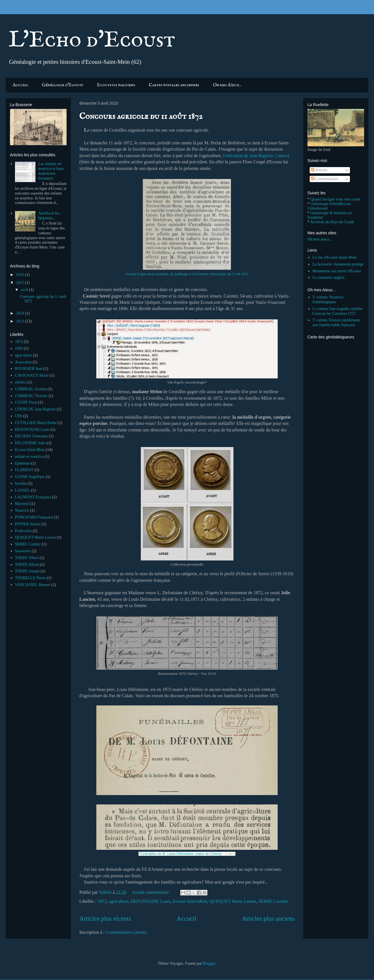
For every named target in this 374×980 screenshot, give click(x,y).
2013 (21, 321)
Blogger (209, 963)
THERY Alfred (27, 565)
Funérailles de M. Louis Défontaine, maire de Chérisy (180, 854)
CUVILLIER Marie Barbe (36, 423)
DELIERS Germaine (31, 436)
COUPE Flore (26, 402)
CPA (19, 416)
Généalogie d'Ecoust (63, 85)
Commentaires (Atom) (126, 932)
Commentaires (325, 179)
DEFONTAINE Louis (150, 901)
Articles (319, 170)
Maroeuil (22, 504)
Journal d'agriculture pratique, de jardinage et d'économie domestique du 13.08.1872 (187, 274)
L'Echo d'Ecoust (92, 40)
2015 (21, 283)
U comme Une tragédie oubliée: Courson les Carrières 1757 (338, 311)
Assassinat (23, 362)
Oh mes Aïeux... (227, 85)
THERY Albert (27, 558)
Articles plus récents (105, 919)
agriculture (119, 901)
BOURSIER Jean (29, 369)
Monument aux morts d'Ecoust (337, 271)
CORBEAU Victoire (31, 396)
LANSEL (23, 490)
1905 (19, 348)
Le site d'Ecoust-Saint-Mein (335, 257)
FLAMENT (24, 470)
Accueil (20, 85)
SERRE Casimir (273, 901)
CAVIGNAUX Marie (32, 375)
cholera (21, 382)
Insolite (21, 483)
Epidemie (23, 463)
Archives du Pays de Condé (332, 222)
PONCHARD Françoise (34, 517)
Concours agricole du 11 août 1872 (141, 117)
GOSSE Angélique (30, 477)
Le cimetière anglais (329, 278)
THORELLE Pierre (30, 578)
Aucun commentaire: (152, 892)
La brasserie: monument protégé (338, 264)
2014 (21, 313)
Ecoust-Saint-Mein (190, 901)
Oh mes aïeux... (320, 239)
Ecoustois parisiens (116, 85)
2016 (21, 275)
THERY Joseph (27, 571)
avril (25, 290)
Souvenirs (23, 551)
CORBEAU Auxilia (31, 389)
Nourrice (22, 510)
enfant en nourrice (29, 457)
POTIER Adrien (28, 524)
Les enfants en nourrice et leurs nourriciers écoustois (51, 171)
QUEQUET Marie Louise (233, 901)
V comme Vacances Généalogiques (328, 300)
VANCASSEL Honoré (33, 585)
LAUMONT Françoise (33, 497)
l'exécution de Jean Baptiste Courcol (256, 156)
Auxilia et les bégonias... (49, 216)
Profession (23, 531)
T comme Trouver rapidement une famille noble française (336, 323)
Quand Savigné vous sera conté (335, 199)
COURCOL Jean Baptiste (35, 409)
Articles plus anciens (268, 919)
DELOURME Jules (30, 443)
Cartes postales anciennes (174, 85)
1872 (102, 901)
